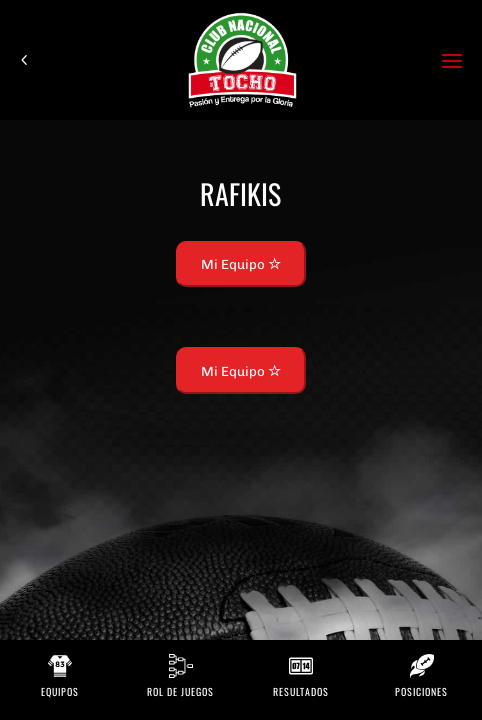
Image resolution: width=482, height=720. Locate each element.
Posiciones (421, 691)
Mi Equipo (241, 264)
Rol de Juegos (180, 691)
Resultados (301, 691)
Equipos (60, 691)
